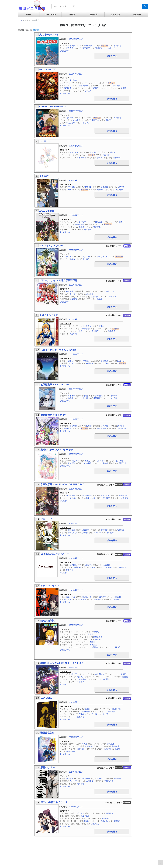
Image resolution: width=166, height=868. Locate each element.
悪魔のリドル (47, 768)
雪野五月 (110, 744)
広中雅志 (90, 634)
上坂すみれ (80, 813)
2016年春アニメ (76, 523)
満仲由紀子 (122, 428)
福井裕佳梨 (91, 498)
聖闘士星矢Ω (47, 733)
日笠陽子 (119, 190)
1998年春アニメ (76, 285)
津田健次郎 (116, 709)
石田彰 (102, 326)
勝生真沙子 (98, 637)
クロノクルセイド (49, 315)
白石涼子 (95, 88)
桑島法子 (99, 222)
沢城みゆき (74, 152)
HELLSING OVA (48, 69)
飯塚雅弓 (73, 299)
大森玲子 (76, 461)
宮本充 (122, 222)
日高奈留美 (80, 224)
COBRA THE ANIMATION (53, 107)
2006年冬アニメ (76, 74)
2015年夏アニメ (76, 702)
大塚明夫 (106, 155)
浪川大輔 (86, 257)
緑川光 (92, 567)
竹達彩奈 (125, 498)
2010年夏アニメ (76, 489)
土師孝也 (71, 259)
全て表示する (65, 51)
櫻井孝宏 (71, 187)
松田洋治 (88, 46)
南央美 (105, 463)
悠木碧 (105, 714)
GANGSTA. (46, 698)
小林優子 (81, 682)
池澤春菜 (121, 426)
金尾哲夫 (121, 187)
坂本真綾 (117, 118)
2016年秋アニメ (76, 180)
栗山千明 (121, 361)
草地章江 (71, 463)
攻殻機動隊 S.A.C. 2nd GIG (55, 385)
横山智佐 (73, 426)
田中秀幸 (82, 679)
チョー (100, 158)
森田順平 (117, 158)
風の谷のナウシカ (49, 35)
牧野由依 (121, 530)
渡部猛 (125, 677)
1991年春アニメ (76, 667)
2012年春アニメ (76, 737)
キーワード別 (51, 15)
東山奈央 (95, 824)
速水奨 (123, 88)
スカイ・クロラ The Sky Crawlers (58, 350)
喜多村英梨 (124, 495)
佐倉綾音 (70, 570)
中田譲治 (73, 80)
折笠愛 (89, 426)
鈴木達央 (107, 749)
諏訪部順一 (71, 495)
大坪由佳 (81, 784)
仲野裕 (71, 398)
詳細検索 (94, 15)
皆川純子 (95, 331)
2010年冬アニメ (76, 111)
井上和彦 (73, 334)
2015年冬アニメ (76, 807)
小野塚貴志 (98, 398)
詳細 (112, 56)
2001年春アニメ (76, 215)
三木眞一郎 (81, 158)
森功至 (92, 642)
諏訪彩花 (70, 779)
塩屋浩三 (88, 230)
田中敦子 (71, 396)
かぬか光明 (71, 123)
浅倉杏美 (117, 779)
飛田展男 (68, 88)
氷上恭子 (86, 259)
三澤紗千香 (109, 781)
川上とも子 (87, 326)
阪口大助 (70, 257)
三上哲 (94, 714)
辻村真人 (99, 48)
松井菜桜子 (105, 426)
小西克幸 (108, 567)
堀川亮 (96, 632)
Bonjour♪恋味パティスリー (55, 554)
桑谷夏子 (112, 331)
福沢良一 (110, 120)
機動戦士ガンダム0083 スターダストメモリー (64, 663)
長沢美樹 (70, 291)
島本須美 (71, 46)
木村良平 (77, 567)
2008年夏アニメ (76, 354)
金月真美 (113, 297)
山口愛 (71, 363)
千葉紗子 (86, 329)
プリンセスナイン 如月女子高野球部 (58, 280)
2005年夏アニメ (76, 250)
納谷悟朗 (117, 46)
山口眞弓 (77, 120)
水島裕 (117, 749)
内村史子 (73, 781)
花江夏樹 (110, 533)
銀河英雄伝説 (47, 621)
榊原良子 (104, 46)
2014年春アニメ (76, 772)
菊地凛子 (86, 361)
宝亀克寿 (81, 717)
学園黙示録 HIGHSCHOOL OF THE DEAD (62, 484)
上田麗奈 (93, 152)
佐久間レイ (100, 674)
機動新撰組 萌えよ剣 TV (53, 415)
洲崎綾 (113, 152)
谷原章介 (104, 361)
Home (29, 15)
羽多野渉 (123, 567)
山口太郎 (114, 398)
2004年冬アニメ (76, 389)
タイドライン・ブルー (51, 246)
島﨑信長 (86, 530)
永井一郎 (112, 48)
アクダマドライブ (50, 586)
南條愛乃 (101, 779)
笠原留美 (94, 297)
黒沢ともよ (71, 597)
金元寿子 (86, 779)
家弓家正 (86, 48)
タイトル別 (115, 15)
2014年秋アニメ (76, 558)
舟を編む (44, 176)
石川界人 (88, 565)
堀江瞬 (118, 597)
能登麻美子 (85, 712)
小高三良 (95, 120)
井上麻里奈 (87, 495)
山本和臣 (97, 533)
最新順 (36, 30)
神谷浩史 (88, 187)
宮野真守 (106, 498)
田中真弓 (68, 428)
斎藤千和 (101, 190)
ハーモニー (45, 141)
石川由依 (73, 565)
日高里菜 (110, 813)
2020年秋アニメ (76, 590)
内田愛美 (90, 781)
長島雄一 (82, 227)
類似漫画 (137, 15)
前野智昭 (104, 530)
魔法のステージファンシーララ (57, 450)
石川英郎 (120, 461)
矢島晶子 (99, 299)
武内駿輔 (103, 597)
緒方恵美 (68, 599)
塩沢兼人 (95, 647)
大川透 (85, 398)
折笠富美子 (83, 86)
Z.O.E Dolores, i (48, 211)
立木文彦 (97, 227)
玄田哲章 (82, 222)
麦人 (70, 190)
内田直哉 (70, 118)
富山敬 (118, 647)
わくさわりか (103, 257)
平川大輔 (90, 363)
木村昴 (83, 599)
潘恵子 (98, 639)
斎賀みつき (72, 533)
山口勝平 (88, 463)
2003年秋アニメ (76, 319)
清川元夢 (116, 86)
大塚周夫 (81, 677)
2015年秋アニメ (76, 146)
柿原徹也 (106, 565)
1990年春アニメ (76, 625)
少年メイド (46, 519)
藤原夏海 (71, 530)
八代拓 (85, 533)
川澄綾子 (117, 821)
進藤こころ (110, 291)
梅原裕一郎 (87, 597)
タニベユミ (85, 816)
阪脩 (86, 396)
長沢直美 (73, 294)
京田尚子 (70, 48)
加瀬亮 (71, 361)
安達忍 (88, 461)
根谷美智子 (100, 461)
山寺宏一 (114, 396)
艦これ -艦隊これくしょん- (54, 802)
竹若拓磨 (106, 363)
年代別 (72, 15)
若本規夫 (88, 91)
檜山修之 (73, 498)
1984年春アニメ (76, 39)
